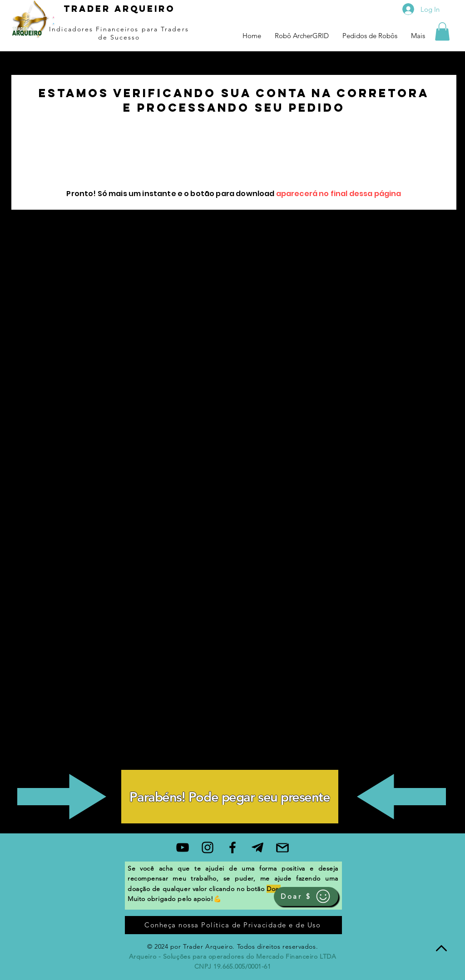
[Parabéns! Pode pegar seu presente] (230, 797)
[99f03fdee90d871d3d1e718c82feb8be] (257, 847)
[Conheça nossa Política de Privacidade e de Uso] (233, 925)
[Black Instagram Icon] (208, 847)
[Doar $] (306, 896)
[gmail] (282, 847)
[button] (442, 32)
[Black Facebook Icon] (232, 847)
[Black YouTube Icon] (183, 847)
